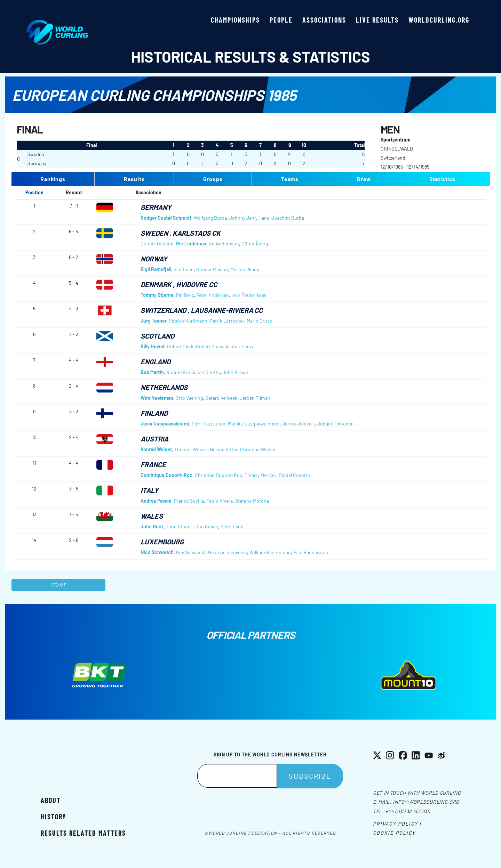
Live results (377, 20)
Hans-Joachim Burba (281, 218)
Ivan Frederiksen (249, 295)
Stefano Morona (252, 501)
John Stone (178, 526)
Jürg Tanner (154, 321)
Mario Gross (259, 321)
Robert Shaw (209, 346)
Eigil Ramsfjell (156, 269)
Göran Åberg (255, 244)
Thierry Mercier (260, 475)
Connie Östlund (157, 244)
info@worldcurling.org (426, 802)
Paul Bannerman (311, 552)
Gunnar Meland (212, 269)
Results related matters (83, 833)
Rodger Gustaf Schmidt (166, 218)
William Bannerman (270, 552)
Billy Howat (153, 346)
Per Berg (185, 295)
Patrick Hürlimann (188, 321)
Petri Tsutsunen (209, 424)
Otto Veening (189, 398)
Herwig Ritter (224, 449)
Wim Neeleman (157, 398)
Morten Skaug (245, 269)
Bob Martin (152, 372)
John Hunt (152, 526)
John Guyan (205, 526)
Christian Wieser (258, 449)
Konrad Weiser (156, 449)
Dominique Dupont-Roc (166, 475)
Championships (235, 20)
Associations (324, 20)
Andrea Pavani (156, 501)
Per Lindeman (191, 244)
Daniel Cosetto (294, 475)
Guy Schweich (191, 552)
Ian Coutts (209, 372)
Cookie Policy (394, 833)
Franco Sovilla (189, 501)
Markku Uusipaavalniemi (254, 424)
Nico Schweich (157, 552)
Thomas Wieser (191, 449)
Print (58, 585)
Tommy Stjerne (157, 295)
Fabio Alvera (220, 501)
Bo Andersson (224, 244)
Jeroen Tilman (255, 398)
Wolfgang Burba (210, 218)
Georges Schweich (228, 552)
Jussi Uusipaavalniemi (165, 424)
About (51, 800)
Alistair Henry (239, 346)
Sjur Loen (184, 269)
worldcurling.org (439, 20)
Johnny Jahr (243, 218)
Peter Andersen (213, 295)
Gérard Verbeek (221, 398)
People (281, 20)
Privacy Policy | (397, 824)
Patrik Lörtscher (227, 321)
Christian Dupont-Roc (218, 475)
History (53, 817)
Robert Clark (180, 346)
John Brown (235, 372)
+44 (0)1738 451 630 (408, 811)
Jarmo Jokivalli (299, 424)
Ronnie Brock (181, 372)
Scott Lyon (232, 526)
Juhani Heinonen (336, 424)
